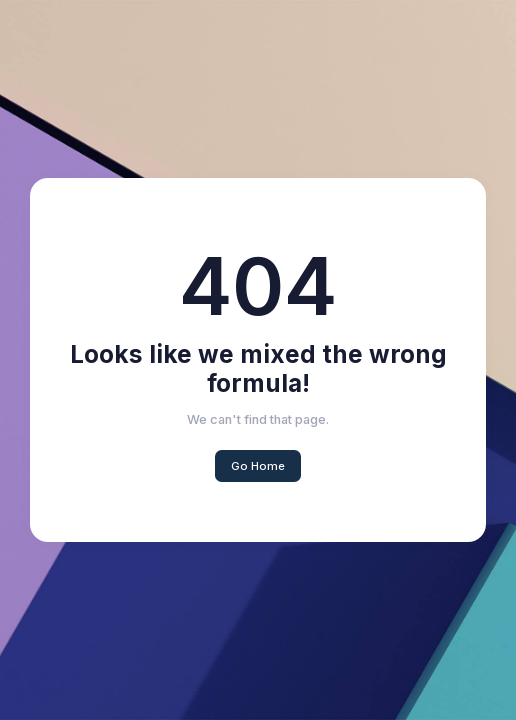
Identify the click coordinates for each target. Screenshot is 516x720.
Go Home (258, 466)
